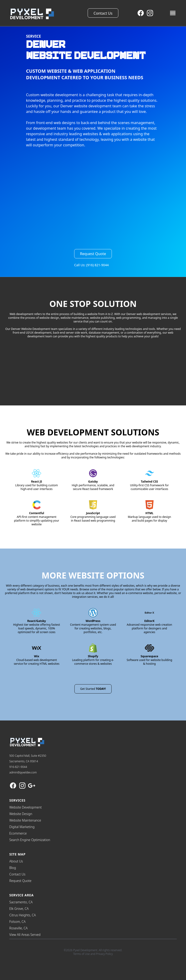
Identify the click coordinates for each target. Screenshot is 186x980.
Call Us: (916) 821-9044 (91, 265)
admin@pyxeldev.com (23, 772)
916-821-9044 (18, 767)
